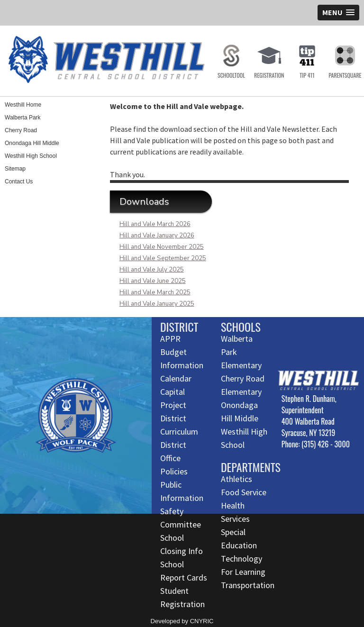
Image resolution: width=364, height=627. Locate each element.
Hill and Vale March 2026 (155, 224)
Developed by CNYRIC (182, 621)
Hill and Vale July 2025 (152, 270)
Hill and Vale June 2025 (153, 281)
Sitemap (15, 169)
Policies (174, 471)
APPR (170, 339)
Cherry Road (21, 130)
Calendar (176, 378)
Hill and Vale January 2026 (157, 236)
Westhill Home (23, 105)
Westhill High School (31, 156)
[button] (338, 13)
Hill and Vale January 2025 (157, 304)
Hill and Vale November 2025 (162, 247)
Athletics (237, 479)
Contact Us (19, 182)
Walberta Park (23, 118)
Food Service (244, 492)
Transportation (248, 585)
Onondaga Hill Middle (32, 143)
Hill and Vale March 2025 (155, 292)
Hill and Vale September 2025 (163, 258)
